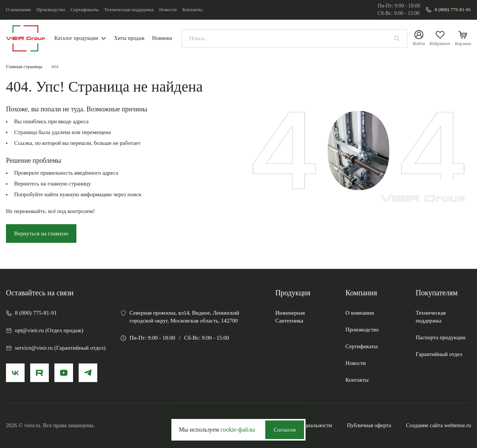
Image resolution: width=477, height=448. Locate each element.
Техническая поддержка (129, 9)
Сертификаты (85, 9)
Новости (168, 9)
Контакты (192, 9)
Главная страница (24, 66)
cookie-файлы (238, 430)
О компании (18, 9)
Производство (50, 9)
